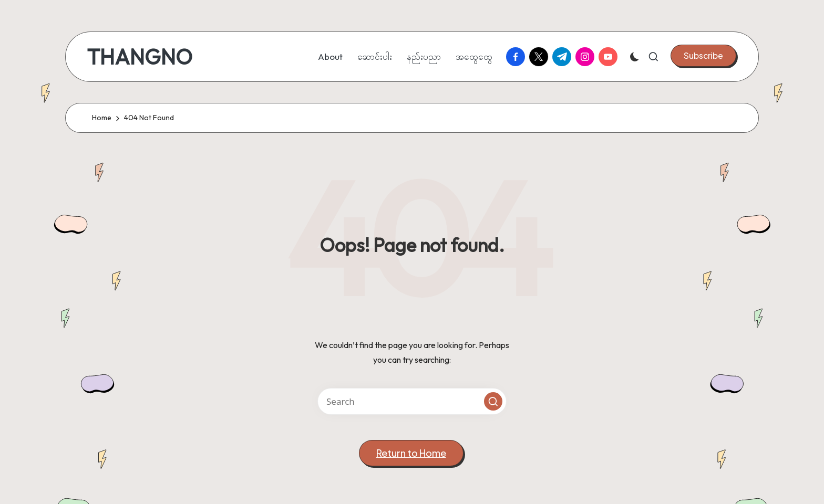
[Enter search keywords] (412, 401)
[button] (703, 56)
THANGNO (140, 57)
